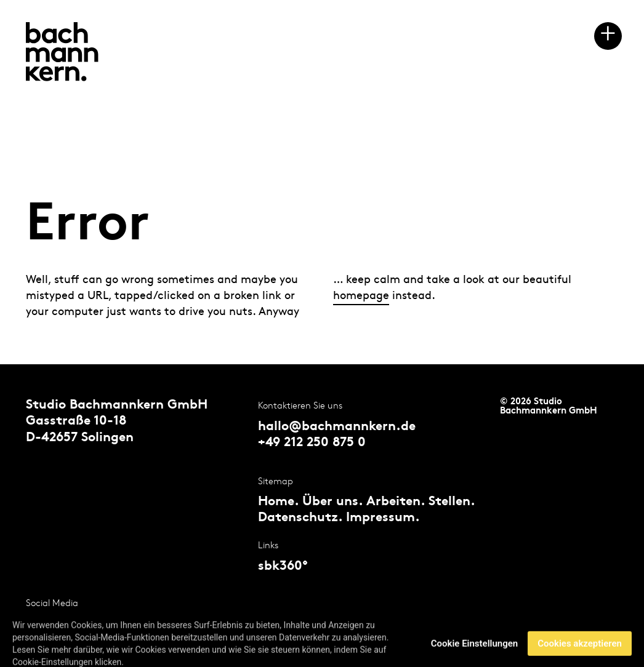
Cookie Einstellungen (474, 652)
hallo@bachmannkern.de (337, 427)
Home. (278, 502)
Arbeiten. (396, 502)
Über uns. (332, 502)
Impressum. (383, 518)
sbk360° (283, 567)
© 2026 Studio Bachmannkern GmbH (549, 407)
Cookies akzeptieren (580, 652)
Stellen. (452, 502)
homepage (361, 296)
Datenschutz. (300, 518)
